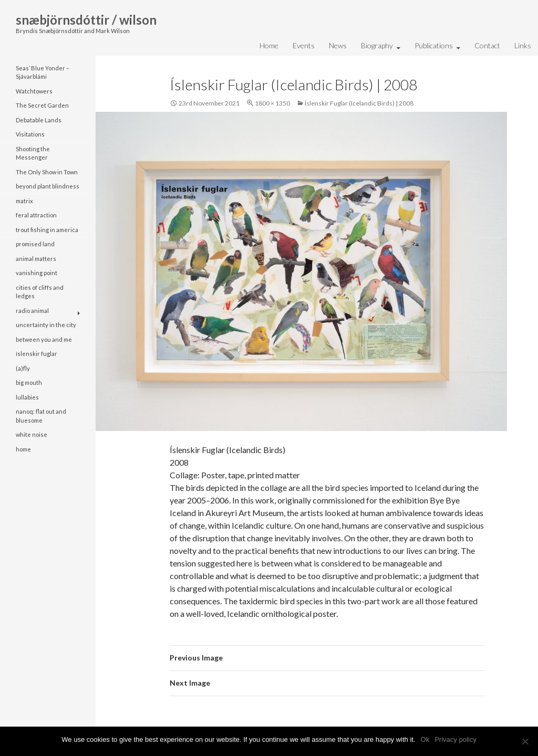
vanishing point (37, 273)
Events (304, 45)
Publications (434, 45)
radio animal (32, 311)
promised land (35, 244)
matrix (24, 201)
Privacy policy (455, 739)
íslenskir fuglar (37, 354)
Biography (377, 45)
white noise (32, 434)
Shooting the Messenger (33, 153)
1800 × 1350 (272, 103)
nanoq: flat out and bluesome (41, 416)
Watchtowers (34, 91)
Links (523, 45)
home (23, 449)
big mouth (29, 382)
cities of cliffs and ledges (40, 292)
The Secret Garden (42, 105)
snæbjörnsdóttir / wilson (86, 20)
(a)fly (23, 368)
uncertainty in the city (46, 325)
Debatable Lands (39, 120)
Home (269, 45)
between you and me (44, 339)
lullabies (27, 397)
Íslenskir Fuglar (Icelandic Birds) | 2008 (359, 103)
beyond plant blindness (48, 186)
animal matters (36, 259)
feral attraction (36, 215)
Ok (425, 739)
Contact (487, 45)
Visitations (30, 134)
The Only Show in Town (47, 172)
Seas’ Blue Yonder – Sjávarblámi (43, 72)
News (338, 45)
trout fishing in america (47, 230)
